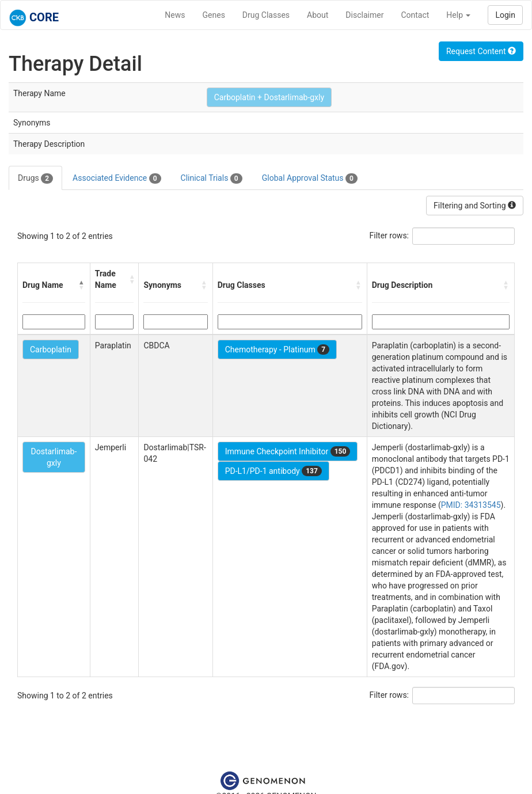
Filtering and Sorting (475, 206)
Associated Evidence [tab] (117, 178)
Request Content (481, 51)
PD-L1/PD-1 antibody (273, 471)
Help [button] (458, 15)
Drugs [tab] (35, 178)
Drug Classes (266, 15)
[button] (82, 285)
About (318, 15)
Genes (214, 15)
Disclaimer (364, 15)
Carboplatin (51, 349)
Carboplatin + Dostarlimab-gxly (269, 97)
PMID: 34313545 (471, 505)
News (175, 15)
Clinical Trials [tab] (212, 178)
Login (505, 15)
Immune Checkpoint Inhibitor (288, 451)
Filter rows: (390, 235)
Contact (415, 15)
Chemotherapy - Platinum (277, 349)
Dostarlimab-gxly (54, 457)
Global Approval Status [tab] (310, 178)
